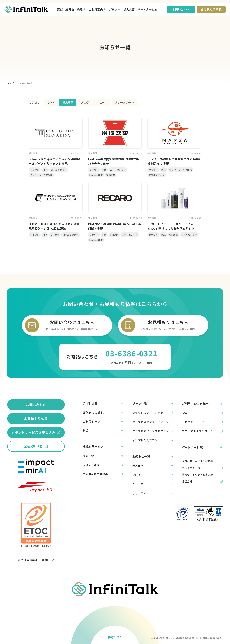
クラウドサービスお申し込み (33, 432)
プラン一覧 (153, 404)
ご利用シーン (103, 421)
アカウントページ (202, 422)
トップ (11, 83)
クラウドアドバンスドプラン (153, 431)
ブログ (85, 102)
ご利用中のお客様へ (202, 404)
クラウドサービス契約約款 (198, 461)
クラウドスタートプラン (153, 413)
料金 (103, 431)
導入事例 (68, 102)
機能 (80, 9)
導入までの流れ (103, 412)
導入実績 (129, 9)
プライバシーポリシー (195, 468)
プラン (113, 9)
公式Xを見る (33, 446)
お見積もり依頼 (36, 419)
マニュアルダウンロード (202, 431)
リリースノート (124, 102)
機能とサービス (103, 447)
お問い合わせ (36, 405)
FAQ (202, 413)
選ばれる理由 (66, 9)
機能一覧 (103, 456)
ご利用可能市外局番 (103, 474)
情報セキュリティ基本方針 (197, 475)
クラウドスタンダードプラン (153, 422)
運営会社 (187, 481)
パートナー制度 (147, 9)
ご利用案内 (96, 9)
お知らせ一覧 (26, 83)
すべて (51, 102)
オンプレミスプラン (153, 440)
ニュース (102, 102)
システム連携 (103, 465)
